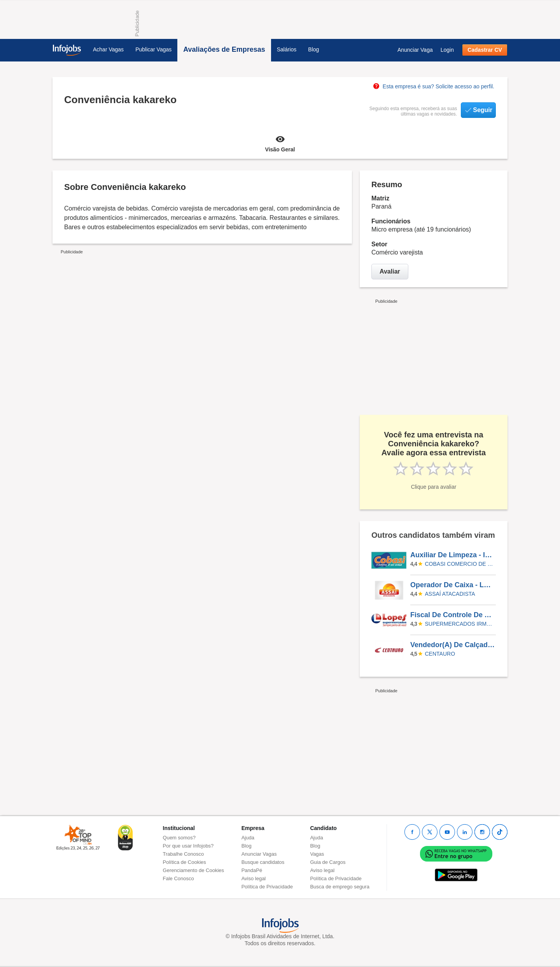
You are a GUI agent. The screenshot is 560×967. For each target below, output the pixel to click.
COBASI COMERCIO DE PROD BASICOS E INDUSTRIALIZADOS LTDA (459, 564)
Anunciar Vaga (415, 50)
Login (447, 50)
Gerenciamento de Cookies (194, 870)
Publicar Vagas (153, 49)
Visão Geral (280, 143)
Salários (287, 49)
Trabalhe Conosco (184, 854)
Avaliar (390, 271)
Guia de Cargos (328, 862)
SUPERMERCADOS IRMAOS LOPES (459, 624)
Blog (313, 49)
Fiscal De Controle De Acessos (453, 615)
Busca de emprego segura (339, 887)
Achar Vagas (108, 49)
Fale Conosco (178, 878)
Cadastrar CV (485, 50)
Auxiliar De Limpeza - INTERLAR (453, 555)
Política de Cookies (185, 862)
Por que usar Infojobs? (188, 846)
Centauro (440, 654)
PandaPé (252, 870)
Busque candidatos (263, 862)
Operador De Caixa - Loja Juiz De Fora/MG (453, 585)
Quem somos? (179, 838)
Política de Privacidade (267, 887)
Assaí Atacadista (450, 594)
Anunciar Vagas (259, 854)
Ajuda (248, 838)
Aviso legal (254, 878)
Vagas (317, 854)
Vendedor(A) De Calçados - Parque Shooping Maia (453, 645)
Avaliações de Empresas (224, 49)
